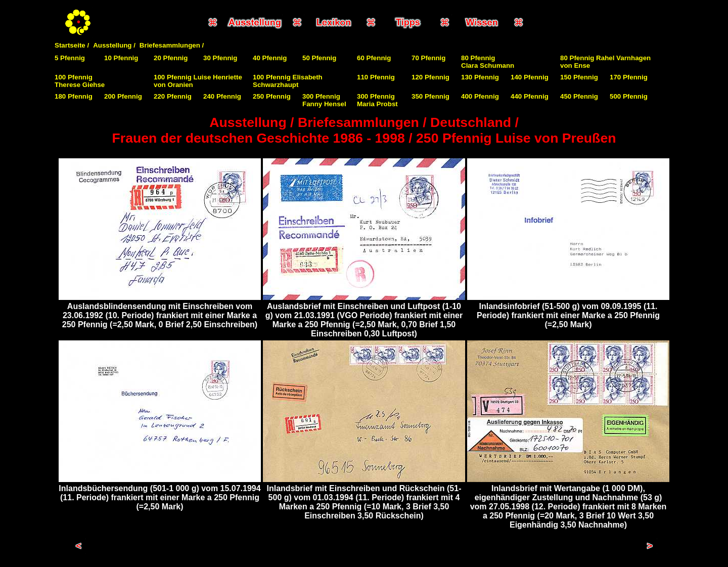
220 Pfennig (173, 96)
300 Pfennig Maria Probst (377, 100)
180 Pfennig (74, 96)
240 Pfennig (222, 96)
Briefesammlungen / (172, 45)
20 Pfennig (171, 58)
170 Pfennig (629, 77)
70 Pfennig (428, 58)
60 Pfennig (374, 58)
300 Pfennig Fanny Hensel (324, 100)
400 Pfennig (480, 96)
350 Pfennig (430, 96)
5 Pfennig (70, 58)
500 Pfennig (629, 96)
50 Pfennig (319, 58)
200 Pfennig (123, 96)
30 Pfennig (220, 58)
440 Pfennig (530, 96)
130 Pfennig (480, 77)
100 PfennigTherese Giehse (80, 81)
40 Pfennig (270, 58)
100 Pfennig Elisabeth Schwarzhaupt (288, 81)
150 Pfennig (579, 77)
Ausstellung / (114, 45)
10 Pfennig (121, 58)
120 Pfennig (430, 77)
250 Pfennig (272, 96)
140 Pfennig (530, 77)
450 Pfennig (579, 96)
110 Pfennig (376, 77)
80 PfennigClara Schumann (488, 62)
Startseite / (72, 45)
